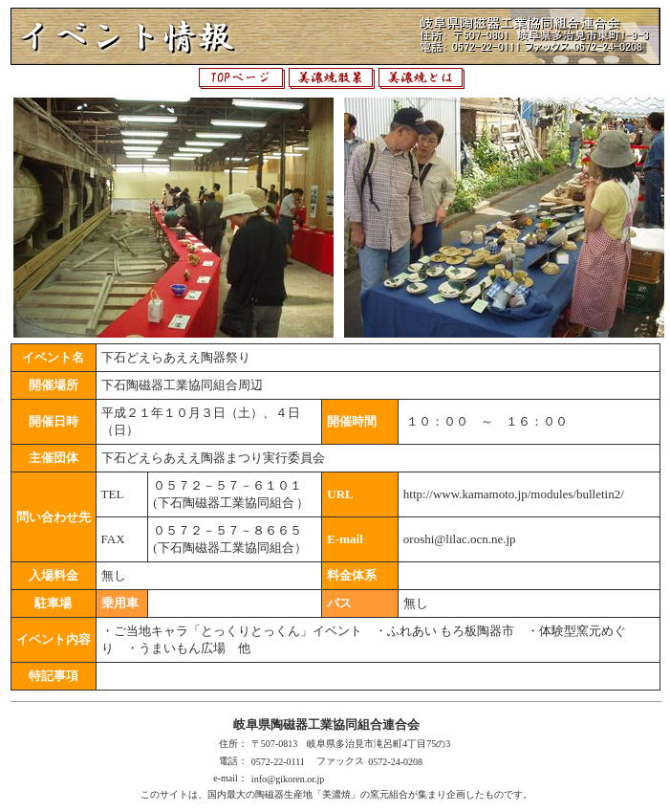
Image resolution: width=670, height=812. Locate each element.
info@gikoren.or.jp (288, 779)
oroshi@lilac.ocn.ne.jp (460, 539)
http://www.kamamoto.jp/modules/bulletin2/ (514, 494)
